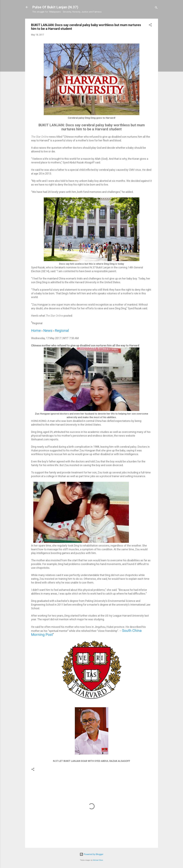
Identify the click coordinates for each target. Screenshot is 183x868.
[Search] (156, 8)
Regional (62, 331)
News (48, 331)
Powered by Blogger (91, 854)
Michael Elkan (98, 860)
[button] (150, 25)
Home (36, 331)
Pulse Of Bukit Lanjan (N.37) (55, 7)
